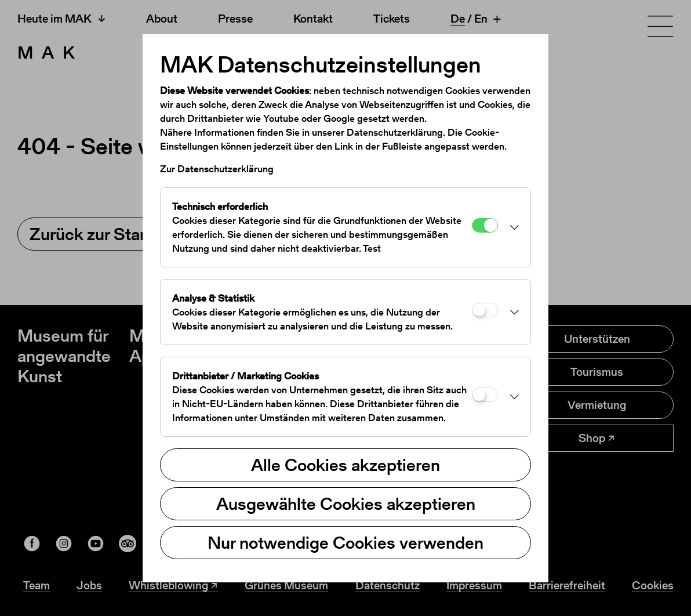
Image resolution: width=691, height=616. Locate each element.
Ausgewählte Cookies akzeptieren (346, 503)
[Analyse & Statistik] (485, 310)
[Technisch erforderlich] (485, 225)
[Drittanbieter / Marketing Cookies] (485, 395)
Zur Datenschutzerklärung (217, 169)
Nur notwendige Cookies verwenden (345, 542)
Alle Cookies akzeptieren (345, 465)
